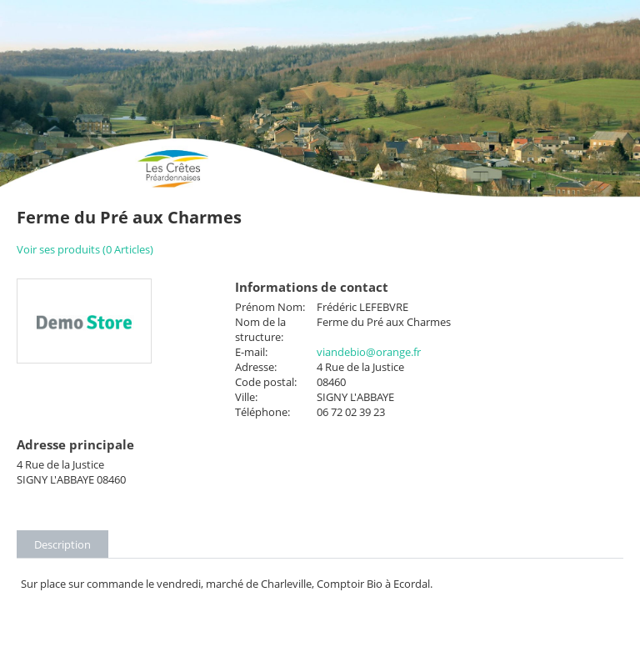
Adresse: (256, 367)
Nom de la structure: (260, 329)
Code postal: (266, 382)
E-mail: (251, 352)
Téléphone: (262, 412)
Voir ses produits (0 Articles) (85, 249)
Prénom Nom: (270, 307)
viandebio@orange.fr (369, 352)
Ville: (246, 397)
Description (62, 544)
